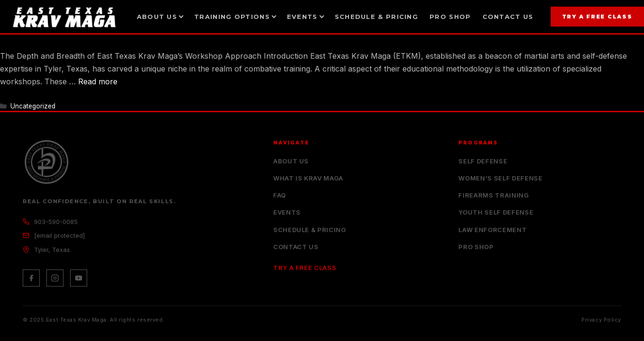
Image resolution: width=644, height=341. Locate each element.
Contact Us (508, 17)
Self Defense (483, 161)
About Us (291, 161)
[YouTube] (79, 278)
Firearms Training (493, 195)
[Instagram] (55, 278)
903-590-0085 (56, 222)
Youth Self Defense (496, 212)
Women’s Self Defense (500, 178)
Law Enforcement (492, 230)
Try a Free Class (597, 17)
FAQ (280, 195)
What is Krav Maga (308, 178)
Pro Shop (450, 17)
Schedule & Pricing (376, 17)
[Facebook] (31, 278)
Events (287, 212)
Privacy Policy (601, 320)
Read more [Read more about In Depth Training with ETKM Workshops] (98, 81)
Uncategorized (33, 106)
